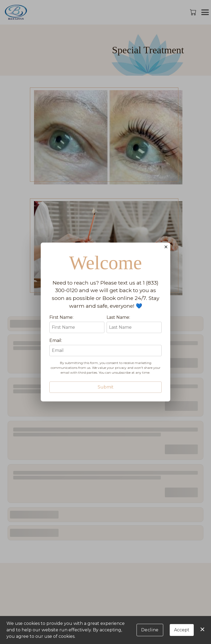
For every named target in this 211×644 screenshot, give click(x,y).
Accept (182, 630)
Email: (56, 370)
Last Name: (118, 346)
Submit (106, 416)
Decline (150, 630)
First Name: (61, 346)
